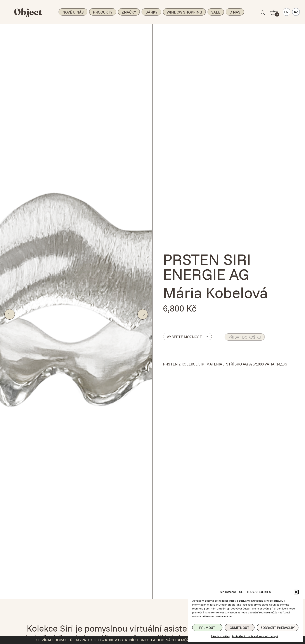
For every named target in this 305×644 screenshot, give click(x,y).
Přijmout (207, 628)
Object (28, 12)
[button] (296, 592)
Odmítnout (239, 628)
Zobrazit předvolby (278, 628)
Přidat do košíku (245, 337)
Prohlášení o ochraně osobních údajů (255, 636)
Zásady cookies (220, 636)
